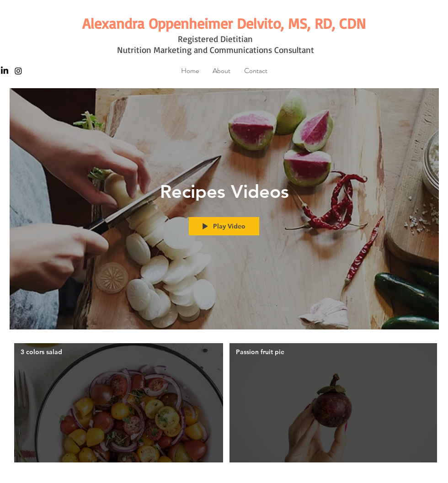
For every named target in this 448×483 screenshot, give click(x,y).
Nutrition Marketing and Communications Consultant (216, 50)
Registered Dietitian (215, 39)
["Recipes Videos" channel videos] (224, 405)
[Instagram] (18, 71)
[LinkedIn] (5, 71)
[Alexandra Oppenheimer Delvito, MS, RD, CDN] (224, 23)
